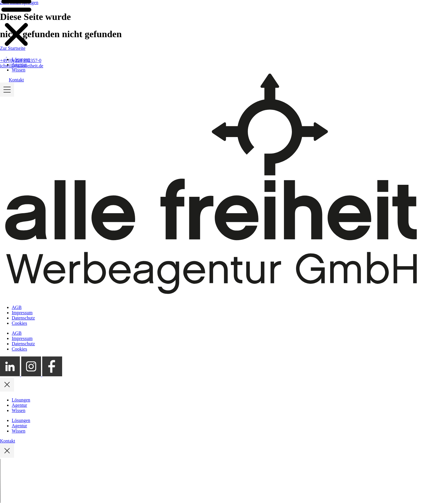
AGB (17, 307)
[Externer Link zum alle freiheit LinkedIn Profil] (11, 375)
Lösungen (21, 65)
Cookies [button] (19, 323)
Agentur (19, 70)
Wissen (18, 76)
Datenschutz (23, 318)
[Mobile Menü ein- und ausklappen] (7, 101)
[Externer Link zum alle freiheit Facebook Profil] (52, 375)
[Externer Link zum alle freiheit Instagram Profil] (32, 375)
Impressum (22, 313)
